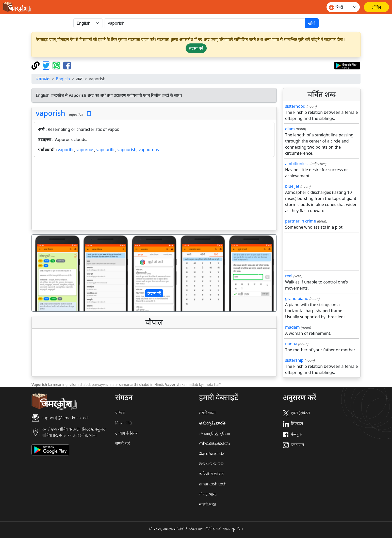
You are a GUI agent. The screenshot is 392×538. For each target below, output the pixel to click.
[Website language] (343, 7)
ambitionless (297, 164)
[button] (50, 273)
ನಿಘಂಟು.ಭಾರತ (212, 453)
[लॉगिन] (376, 7)
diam (290, 129)
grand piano (297, 298)
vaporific (66, 150)
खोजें (312, 23)
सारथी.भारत (208, 504)
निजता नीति (124, 423)
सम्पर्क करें (122, 443)
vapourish (127, 150)
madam (292, 327)
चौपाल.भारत (208, 494)
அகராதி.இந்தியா (215, 433)
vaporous (85, 150)
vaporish (51, 113)
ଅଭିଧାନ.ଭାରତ (211, 464)
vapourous (149, 150)
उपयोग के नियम (126, 433)
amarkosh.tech (213, 484)
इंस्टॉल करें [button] (154, 293)
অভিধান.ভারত (211, 474)
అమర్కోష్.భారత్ (212, 423)
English (63, 79)
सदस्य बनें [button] (196, 48)
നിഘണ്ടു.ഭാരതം (215, 443)
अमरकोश (43, 79)
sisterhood (295, 106)
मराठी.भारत (207, 413)
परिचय (120, 413)
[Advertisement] (154, 195)
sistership (294, 360)
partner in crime (300, 221)
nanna (291, 344)
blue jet (292, 186)
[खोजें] (205, 23)
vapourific (106, 150)
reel (289, 276)
